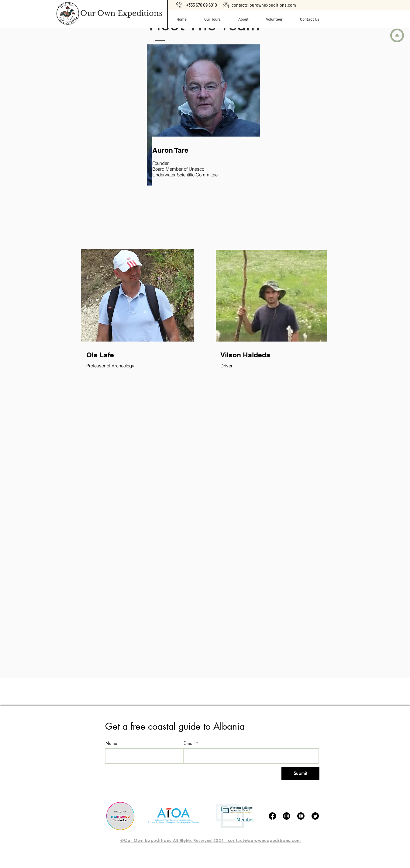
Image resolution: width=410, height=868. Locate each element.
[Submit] (300, 773)
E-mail (189, 743)
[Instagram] (287, 816)
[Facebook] (272, 816)
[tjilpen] (315, 816)
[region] (180, 146)
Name (111, 743)
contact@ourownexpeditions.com (264, 5)
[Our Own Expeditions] (121, 13)
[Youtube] (301, 816)
